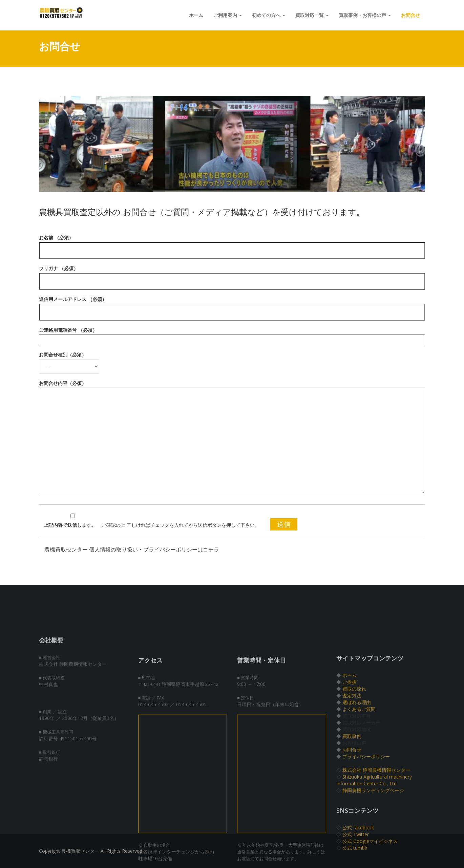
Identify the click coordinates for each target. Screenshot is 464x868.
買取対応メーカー (361, 784)
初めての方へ (269, 15)
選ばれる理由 (357, 764)
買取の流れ (354, 750)
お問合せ (410, 15)
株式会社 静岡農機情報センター (376, 831)
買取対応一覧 (312, 15)
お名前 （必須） (232, 244)
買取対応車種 (357, 777)
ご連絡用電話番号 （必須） (232, 335)
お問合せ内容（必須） (232, 437)
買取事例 (352, 797)
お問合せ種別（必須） (69, 361)
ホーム (196, 15)
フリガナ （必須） (232, 275)
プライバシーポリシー (366, 818)
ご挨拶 (350, 743)
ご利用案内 (228, 15)
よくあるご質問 (359, 770)
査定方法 (352, 757)
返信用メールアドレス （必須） (232, 306)
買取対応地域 (357, 791)
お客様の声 (354, 804)
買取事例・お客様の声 (365, 15)
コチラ (211, 550)
